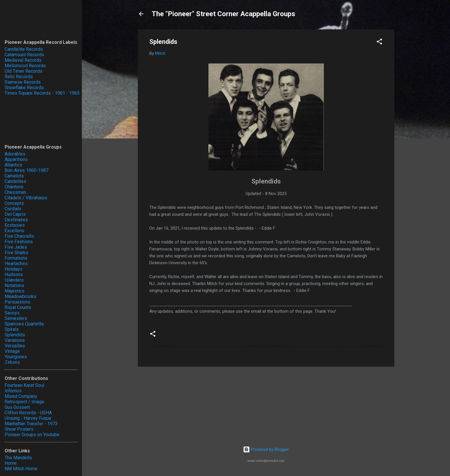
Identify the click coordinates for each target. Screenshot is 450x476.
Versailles (15, 346)
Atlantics (13, 165)
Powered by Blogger (266, 449)
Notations (14, 285)
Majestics (15, 291)
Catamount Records (24, 55)
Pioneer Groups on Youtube (32, 435)
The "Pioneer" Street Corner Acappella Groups (223, 14)
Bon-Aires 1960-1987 (27, 170)
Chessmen (15, 192)
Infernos (13, 391)
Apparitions (16, 159)
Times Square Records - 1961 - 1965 (42, 93)
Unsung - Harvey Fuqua (28, 418)
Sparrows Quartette (24, 324)
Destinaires (16, 220)
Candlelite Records (24, 49)
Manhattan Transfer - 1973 (31, 424)
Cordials (13, 209)
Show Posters (19, 429)
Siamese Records (23, 82)
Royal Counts (18, 307)
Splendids (15, 335)
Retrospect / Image (24, 402)
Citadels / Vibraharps (26, 198)
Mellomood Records (25, 66)
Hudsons (14, 274)
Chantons (14, 187)
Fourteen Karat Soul (24, 385)
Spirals (12, 329)
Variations (15, 340)
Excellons (14, 231)
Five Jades (16, 247)
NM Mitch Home (21, 469)
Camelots (14, 176)
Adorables (15, 154)
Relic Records (19, 77)
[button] (379, 43)
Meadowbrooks (20, 296)
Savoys (12, 313)
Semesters (16, 318)
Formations (16, 258)
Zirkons (12, 362)
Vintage (12, 351)
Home (11, 463)
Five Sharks (16, 253)
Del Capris (15, 214)
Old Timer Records (23, 71)
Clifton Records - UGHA (28, 413)
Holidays (14, 269)
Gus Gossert (17, 407)
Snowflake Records (24, 88)
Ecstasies (15, 225)
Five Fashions (19, 242)
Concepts (14, 203)
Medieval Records (23, 60)
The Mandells (18, 458)
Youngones (16, 357)
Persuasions (17, 302)
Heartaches (16, 264)
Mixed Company (21, 396)
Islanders (14, 280)
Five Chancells (19, 236)
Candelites (15, 181)
